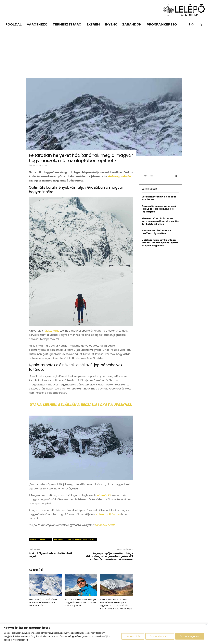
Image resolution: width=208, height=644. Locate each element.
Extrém (93, 24)
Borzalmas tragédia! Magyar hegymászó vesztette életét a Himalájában (81, 603)
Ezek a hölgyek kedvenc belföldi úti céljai (50, 555)
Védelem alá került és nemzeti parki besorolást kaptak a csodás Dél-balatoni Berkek (160, 221)
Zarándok (132, 24)
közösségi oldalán (119, 176)
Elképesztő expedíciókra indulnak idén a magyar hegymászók (43, 603)
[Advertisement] (104, 56)
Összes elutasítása (160, 636)
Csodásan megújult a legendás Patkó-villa (159, 198)
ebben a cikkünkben (108, 514)
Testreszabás (133, 636)
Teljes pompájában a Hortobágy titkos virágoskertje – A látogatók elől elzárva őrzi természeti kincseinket (109, 556)
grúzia (33, 539)
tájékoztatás (51, 331)
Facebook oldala (105, 525)
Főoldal (14, 24)
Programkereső (162, 24)
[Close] (206, 625)
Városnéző (37, 24)
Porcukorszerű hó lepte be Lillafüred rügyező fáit (156, 232)
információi (104, 495)
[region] (104, 634)
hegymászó (59, 539)
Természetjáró (67, 24)
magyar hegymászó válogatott (82, 539)
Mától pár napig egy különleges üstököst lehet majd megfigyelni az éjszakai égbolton (160, 243)
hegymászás (45, 539)
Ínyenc (111, 24)
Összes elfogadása (190, 636)
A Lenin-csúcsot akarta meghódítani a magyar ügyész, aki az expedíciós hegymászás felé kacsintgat (116, 604)
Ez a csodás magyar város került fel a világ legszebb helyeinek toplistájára (159, 209)
